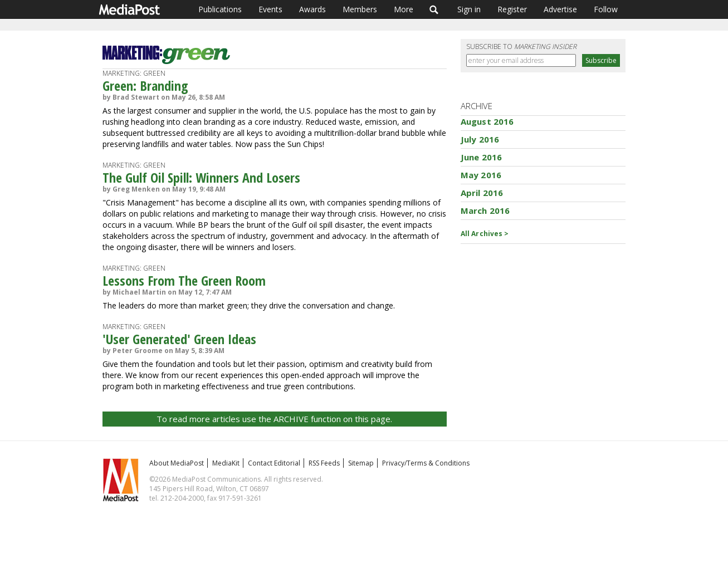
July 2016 (480, 139)
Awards (312, 9)
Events (270, 9)
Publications (220, 9)
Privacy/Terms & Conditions (426, 463)
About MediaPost (177, 463)
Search (434, 9)
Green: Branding (145, 85)
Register (512, 9)
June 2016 (481, 157)
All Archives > (485, 234)
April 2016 (482, 193)
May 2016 (481, 175)
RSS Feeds (324, 463)
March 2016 (485, 210)
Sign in (469, 9)
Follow (606, 9)
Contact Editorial (274, 463)
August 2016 (487, 121)
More (404, 9)
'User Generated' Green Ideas (179, 339)
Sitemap (361, 463)
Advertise (560, 9)
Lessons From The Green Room (184, 280)
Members (360, 9)
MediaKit (226, 463)
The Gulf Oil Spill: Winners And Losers (201, 177)
